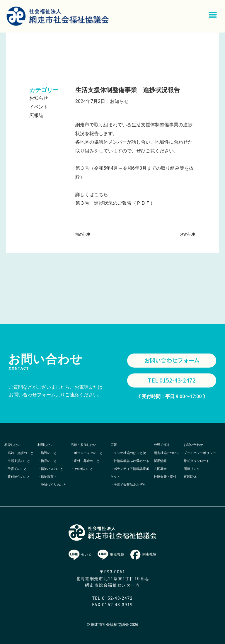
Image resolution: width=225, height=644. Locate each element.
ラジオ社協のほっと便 (130, 453)
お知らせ (39, 98)
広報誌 (36, 115)
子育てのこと (17, 469)
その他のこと (83, 469)
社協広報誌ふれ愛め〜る (131, 461)
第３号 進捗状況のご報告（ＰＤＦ (113, 203)
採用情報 (160, 461)
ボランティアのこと (88, 453)
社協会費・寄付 (165, 477)
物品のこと (49, 461)
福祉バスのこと (52, 469)
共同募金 (160, 469)
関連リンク (192, 469)
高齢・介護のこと (21, 453)
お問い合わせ (193, 445)
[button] (213, 15)
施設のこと (49, 453)
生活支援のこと (19, 461)
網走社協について (167, 453)
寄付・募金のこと (87, 461)
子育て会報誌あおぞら (130, 485)
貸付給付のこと (19, 477)
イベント (39, 107)
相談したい (12, 445)
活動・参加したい (83, 445)
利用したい (46, 445)
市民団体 (190, 477)
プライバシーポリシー (200, 453)
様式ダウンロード (197, 461)
